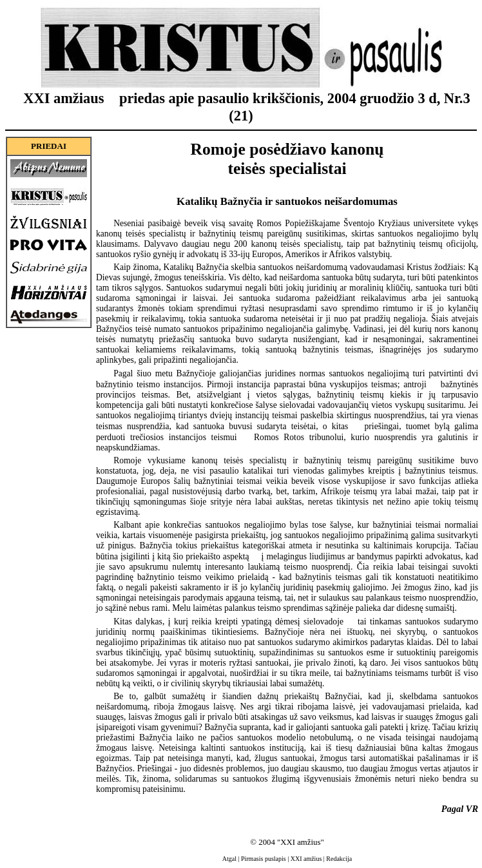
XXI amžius (306, 859)
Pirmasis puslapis (264, 859)
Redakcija (339, 859)
